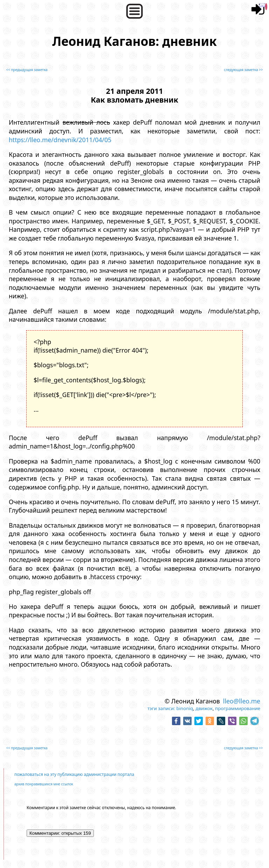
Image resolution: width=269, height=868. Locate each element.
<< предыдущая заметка (27, 70)
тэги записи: (161, 708)
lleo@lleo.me (242, 701)
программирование (238, 708)
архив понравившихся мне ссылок (44, 784)
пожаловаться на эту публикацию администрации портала (74, 774)
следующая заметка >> (243, 70)
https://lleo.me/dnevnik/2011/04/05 (60, 140)
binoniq (185, 708)
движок (204, 708)
